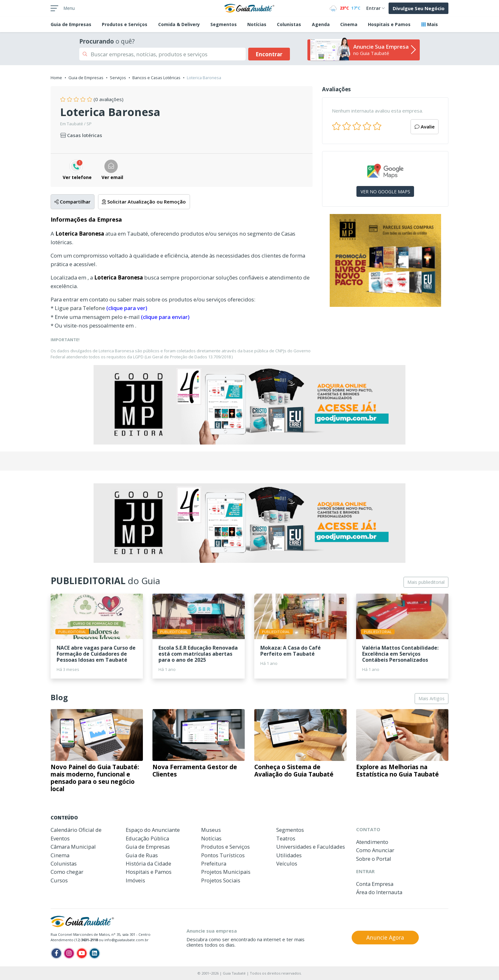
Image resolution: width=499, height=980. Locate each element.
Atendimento (372, 842)
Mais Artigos (432, 698)
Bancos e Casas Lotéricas (156, 78)
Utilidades (289, 855)
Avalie (425, 127)
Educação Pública (147, 838)
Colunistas (289, 24)
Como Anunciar (375, 850)
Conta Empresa (375, 884)
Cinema (349, 24)
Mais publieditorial (426, 582)
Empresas (71, 24)
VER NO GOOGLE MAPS (385, 192)
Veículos (287, 863)
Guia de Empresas (86, 78)
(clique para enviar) (165, 317)
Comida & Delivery (179, 24)
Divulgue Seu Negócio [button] (419, 8)
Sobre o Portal (374, 859)
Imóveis (135, 880)
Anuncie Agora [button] (385, 937)
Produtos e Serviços (125, 24)
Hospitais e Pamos (389, 24)
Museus (211, 830)
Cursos (59, 880)
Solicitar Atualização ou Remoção (144, 202)
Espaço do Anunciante (153, 830)
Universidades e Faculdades (311, 847)
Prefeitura (214, 863)
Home (56, 78)
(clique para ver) (127, 308)
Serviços (118, 78)
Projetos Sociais (221, 880)
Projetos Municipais (226, 872)
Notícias (257, 24)
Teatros (286, 838)
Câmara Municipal (73, 847)
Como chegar (67, 872)
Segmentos (224, 24)
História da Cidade (148, 863)
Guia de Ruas (142, 855)
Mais (430, 24)
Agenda (321, 24)
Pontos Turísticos (223, 855)
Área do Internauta (379, 892)
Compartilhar (72, 202)
